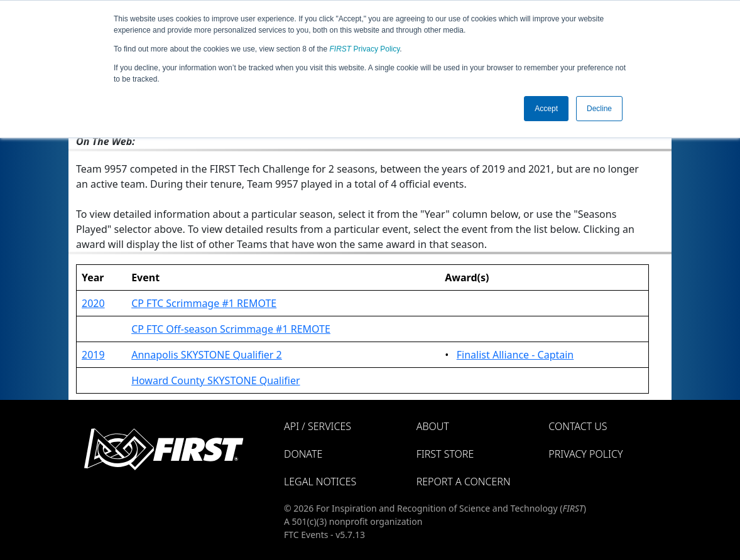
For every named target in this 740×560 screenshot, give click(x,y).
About (433, 426)
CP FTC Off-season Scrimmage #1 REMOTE (231, 329)
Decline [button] (599, 109)
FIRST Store (445, 454)
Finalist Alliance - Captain (515, 355)
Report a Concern (464, 482)
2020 (93, 303)
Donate (303, 454)
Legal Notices (320, 482)
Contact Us (578, 426)
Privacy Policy (365, 49)
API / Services (318, 426)
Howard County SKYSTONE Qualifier (215, 380)
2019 (93, 355)
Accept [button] (546, 109)
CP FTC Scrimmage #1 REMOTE (204, 303)
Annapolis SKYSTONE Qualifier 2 (207, 355)
